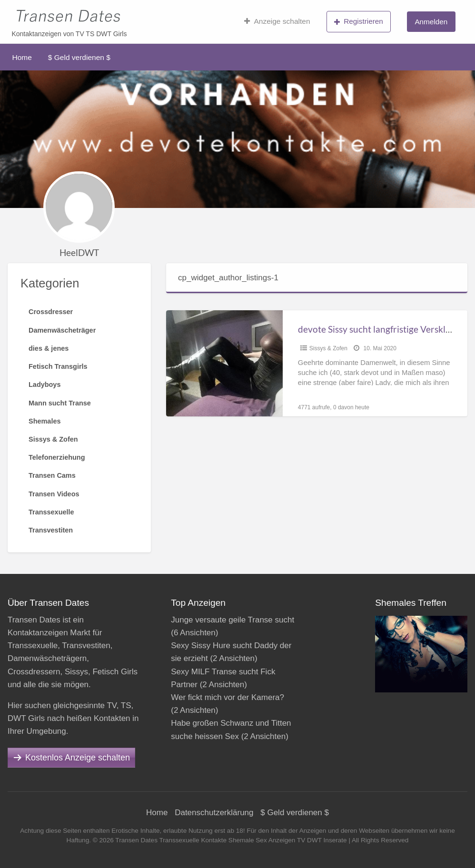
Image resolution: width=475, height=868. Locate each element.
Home (22, 57)
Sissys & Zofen (328, 348)
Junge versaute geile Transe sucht (233, 620)
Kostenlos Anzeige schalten (78, 758)
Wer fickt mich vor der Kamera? (228, 697)
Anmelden (431, 22)
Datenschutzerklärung (214, 813)
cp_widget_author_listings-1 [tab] (228, 278)
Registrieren (359, 21)
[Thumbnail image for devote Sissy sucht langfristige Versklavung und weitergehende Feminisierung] (224, 363)
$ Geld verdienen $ (79, 57)
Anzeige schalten (277, 21)
